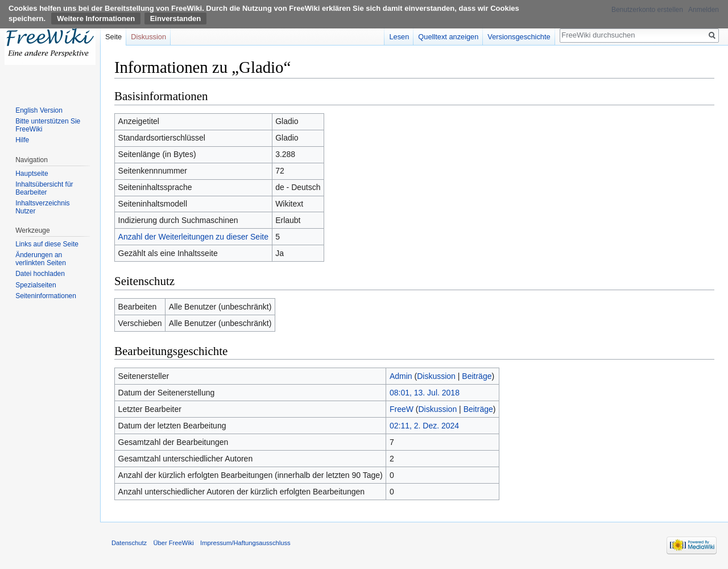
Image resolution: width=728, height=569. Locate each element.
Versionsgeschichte (519, 37)
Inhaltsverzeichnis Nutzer (42, 207)
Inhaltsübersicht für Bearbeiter (44, 188)
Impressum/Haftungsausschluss (245, 543)
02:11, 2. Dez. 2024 (424, 426)
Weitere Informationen (96, 18)
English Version (39, 110)
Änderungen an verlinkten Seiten (41, 259)
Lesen (399, 37)
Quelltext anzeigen (448, 37)
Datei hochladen (40, 274)
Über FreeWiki (173, 543)
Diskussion (436, 376)
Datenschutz (129, 543)
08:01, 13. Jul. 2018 (425, 393)
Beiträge (477, 376)
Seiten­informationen (46, 296)
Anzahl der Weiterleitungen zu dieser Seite (193, 237)
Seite (113, 37)
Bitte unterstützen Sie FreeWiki (48, 125)
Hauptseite (32, 174)
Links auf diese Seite (47, 244)
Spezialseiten (36, 285)
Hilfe (22, 140)
